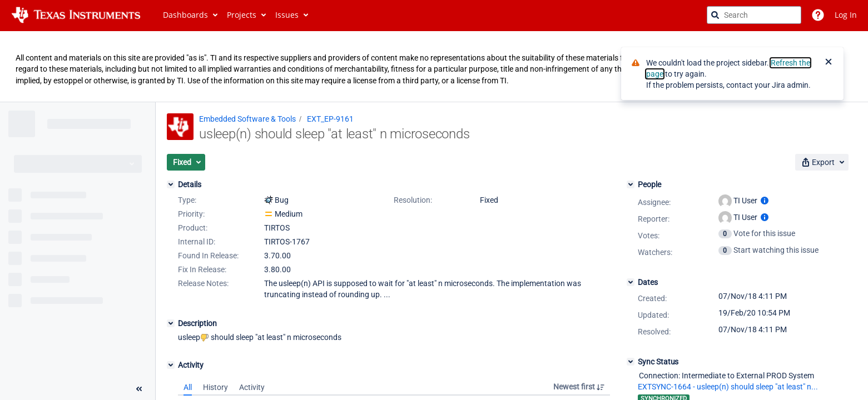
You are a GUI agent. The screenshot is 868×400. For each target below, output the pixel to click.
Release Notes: (203, 283)
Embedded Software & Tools (247, 119)
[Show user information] (765, 201)
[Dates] (631, 282)
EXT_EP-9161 (330, 119)
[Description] (171, 323)
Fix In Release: (202, 269)
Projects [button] (242, 15)
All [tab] (188, 387)
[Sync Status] (631, 362)
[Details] (171, 184)
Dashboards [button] (185, 15)
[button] (186, 162)
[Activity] (171, 365)
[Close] (829, 63)
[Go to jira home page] (76, 15)
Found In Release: (208, 256)
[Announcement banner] (434, 67)
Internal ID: (197, 242)
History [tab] (215, 387)
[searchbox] (754, 15)
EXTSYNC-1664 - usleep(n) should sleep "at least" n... (728, 387)
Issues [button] (287, 15)
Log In (846, 15)
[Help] (818, 15)
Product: (193, 228)
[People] (631, 184)
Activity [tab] (252, 387)
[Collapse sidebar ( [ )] (139, 389)
